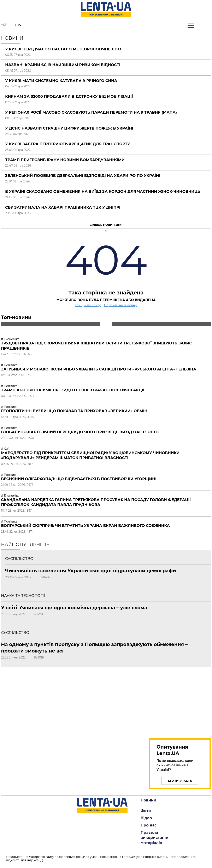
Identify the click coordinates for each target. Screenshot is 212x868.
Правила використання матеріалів (155, 838)
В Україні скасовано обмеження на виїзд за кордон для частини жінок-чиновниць (103, 192)
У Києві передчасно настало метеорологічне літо (63, 49)
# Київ (6, 449)
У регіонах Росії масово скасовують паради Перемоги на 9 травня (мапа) (91, 112)
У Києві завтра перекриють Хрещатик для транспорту (68, 144)
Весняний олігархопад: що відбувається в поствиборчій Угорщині (79, 479)
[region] (180, 700)
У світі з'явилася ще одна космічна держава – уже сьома (74, 608)
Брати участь (180, 781)
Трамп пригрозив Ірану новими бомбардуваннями (65, 160)
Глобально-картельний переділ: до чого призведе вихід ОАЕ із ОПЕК (80, 432)
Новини (148, 800)
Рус (18, 25)
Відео (146, 818)
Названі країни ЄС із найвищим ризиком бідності (63, 65)
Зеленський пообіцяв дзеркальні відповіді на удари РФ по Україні (83, 176)
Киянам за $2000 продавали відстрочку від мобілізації (69, 96)
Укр (4, 25)
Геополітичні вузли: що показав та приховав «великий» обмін (74, 411)
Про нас (149, 825)
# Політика (9, 365)
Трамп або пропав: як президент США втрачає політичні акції (73, 390)
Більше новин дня (106, 225)
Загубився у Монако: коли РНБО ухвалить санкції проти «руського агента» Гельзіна (99, 369)
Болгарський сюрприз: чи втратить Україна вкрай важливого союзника (85, 526)
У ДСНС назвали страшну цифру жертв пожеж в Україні (69, 128)
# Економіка (10, 339)
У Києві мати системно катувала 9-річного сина (61, 81)
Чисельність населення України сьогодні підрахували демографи (91, 571)
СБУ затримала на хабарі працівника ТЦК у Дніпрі (63, 207)
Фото (146, 811)
